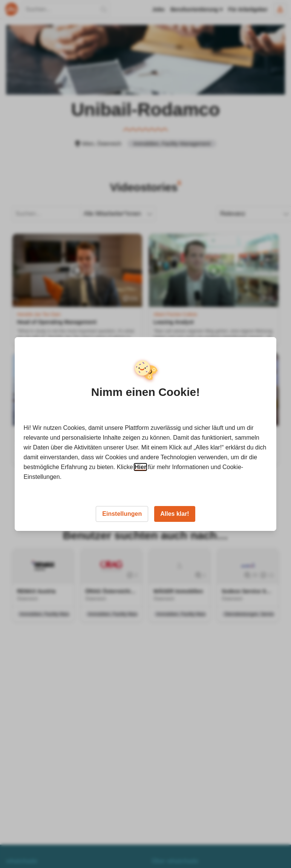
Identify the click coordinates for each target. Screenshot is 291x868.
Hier (140, 467)
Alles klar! (175, 514)
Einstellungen (122, 514)
